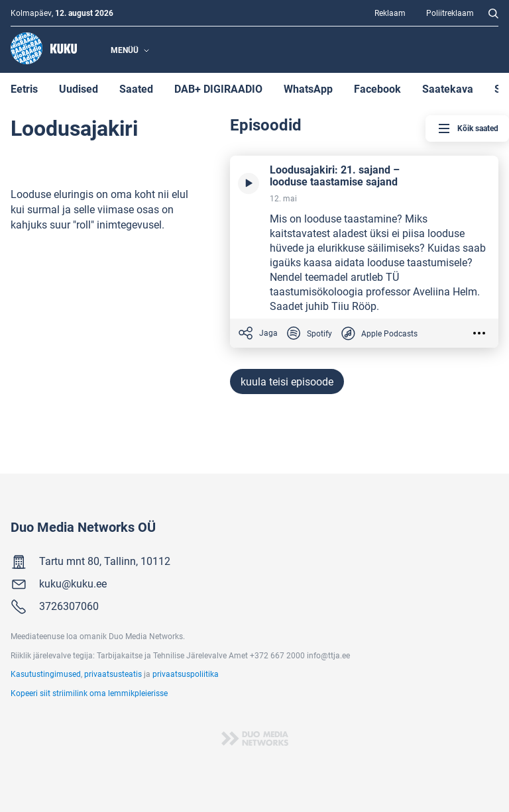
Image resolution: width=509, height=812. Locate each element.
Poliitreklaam (450, 13)
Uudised (79, 88)
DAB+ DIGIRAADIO (218, 88)
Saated (136, 88)
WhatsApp (308, 88)
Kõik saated (467, 128)
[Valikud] (482, 333)
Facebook (377, 88)
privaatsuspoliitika (186, 674)
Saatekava (448, 88)
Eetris (24, 88)
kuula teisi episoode (287, 381)
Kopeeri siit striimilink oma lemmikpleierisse (89, 693)
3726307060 (69, 606)
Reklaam (390, 13)
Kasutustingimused (46, 674)
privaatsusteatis (113, 674)
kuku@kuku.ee (73, 583)
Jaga (258, 333)
